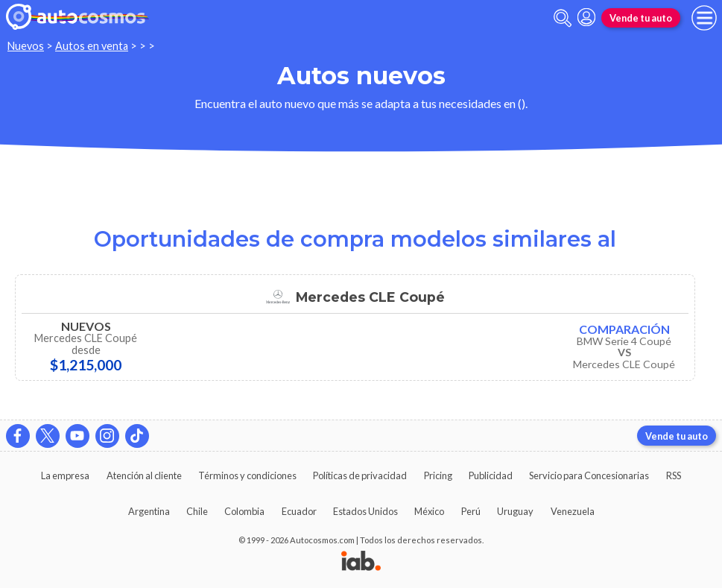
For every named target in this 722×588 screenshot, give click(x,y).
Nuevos (26, 46)
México (429, 511)
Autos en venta (92, 46)
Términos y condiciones (247, 475)
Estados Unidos (365, 511)
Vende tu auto (641, 18)
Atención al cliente (144, 475)
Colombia (244, 511)
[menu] (704, 18)
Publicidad (491, 475)
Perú (471, 511)
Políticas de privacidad (360, 475)
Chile (197, 511)
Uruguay (515, 511)
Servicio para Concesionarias (589, 475)
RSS (674, 475)
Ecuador (299, 511)
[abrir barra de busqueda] (563, 18)
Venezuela (573, 511)
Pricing (438, 475)
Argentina (149, 511)
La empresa (65, 475)
